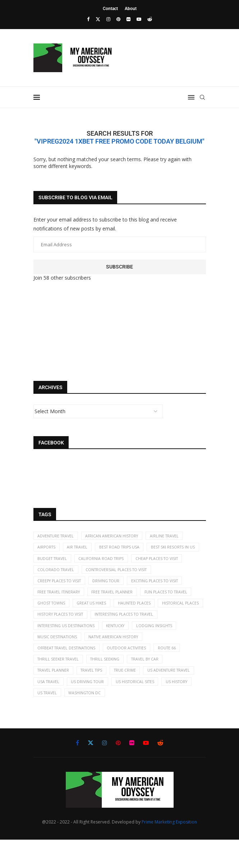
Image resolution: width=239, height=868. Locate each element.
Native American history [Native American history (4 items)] (118, 659)
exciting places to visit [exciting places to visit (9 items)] (104, 598)
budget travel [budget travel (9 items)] (112, 561)
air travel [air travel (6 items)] (81, 549)
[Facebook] (88, 19)
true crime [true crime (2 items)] (132, 696)
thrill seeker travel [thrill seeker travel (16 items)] (60, 684)
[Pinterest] (118, 19)
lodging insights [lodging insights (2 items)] (163, 647)
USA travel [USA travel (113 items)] (107, 708)
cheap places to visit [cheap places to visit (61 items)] (61, 573)
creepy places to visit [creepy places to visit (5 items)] (138, 586)
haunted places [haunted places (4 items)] (98, 623)
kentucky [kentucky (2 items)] (121, 647)
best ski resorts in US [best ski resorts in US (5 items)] (61, 561)
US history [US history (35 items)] (102, 721)
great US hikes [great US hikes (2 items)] (54, 623)
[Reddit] (150, 19)
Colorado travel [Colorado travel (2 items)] (114, 573)
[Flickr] (128, 19)
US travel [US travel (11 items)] (136, 721)
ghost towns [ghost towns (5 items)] (166, 610)
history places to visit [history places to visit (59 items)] (63, 635)
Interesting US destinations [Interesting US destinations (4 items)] (68, 647)
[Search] (202, 97)
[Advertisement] (118, 310)
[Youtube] (139, 19)
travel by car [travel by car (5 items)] (152, 684)
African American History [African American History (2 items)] (117, 536)
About (131, 9)
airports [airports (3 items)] (48, 549)
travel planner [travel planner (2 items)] (55, 696)
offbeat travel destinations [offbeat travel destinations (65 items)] (69, 671)
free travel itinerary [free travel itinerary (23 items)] (164, 598)
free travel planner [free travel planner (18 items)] (60, 610)
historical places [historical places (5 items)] (147, 623)
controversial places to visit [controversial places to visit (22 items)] (70, 586)
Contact (110, 9)
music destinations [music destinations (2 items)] (59, 659)
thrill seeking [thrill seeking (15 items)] (109, 684)
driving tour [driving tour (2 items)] (52, 598)
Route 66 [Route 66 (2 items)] (176, 671)
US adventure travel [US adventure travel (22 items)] (60, 708)
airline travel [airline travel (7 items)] (172, 536)
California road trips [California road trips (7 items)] (164, 561)
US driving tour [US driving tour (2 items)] (148, 708)
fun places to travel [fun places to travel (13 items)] (116, 610)
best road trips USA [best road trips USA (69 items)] (125, 549)
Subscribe (119, 267)
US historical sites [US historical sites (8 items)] (58, 721)
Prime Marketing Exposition (169, 850)
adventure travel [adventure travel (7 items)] (57, 536)
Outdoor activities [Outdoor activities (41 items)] (133, 671)
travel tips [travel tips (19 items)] (96, 696)
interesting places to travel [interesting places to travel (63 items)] (131, 635)
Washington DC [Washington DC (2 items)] (176, 721)
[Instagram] (108, 19)
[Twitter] (98, 19)
